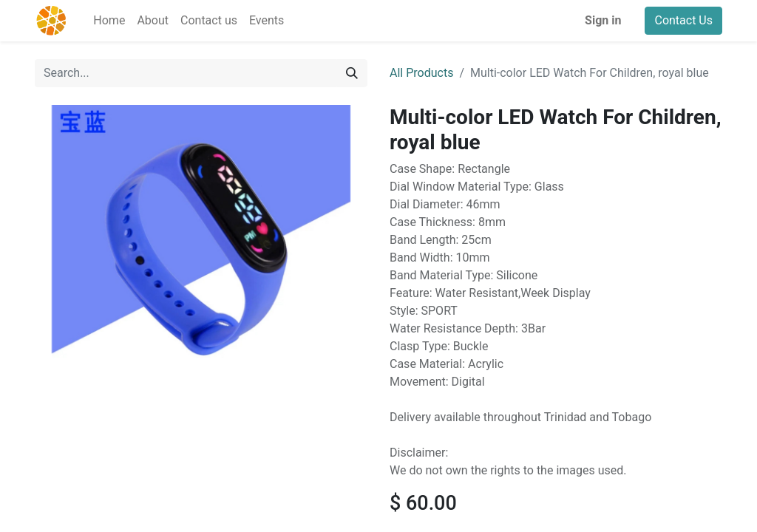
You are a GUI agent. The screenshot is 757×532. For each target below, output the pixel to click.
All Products (421, 73)
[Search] (352, 73)
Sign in (603, 20)
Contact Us (683, 20)
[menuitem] (109, 21)
